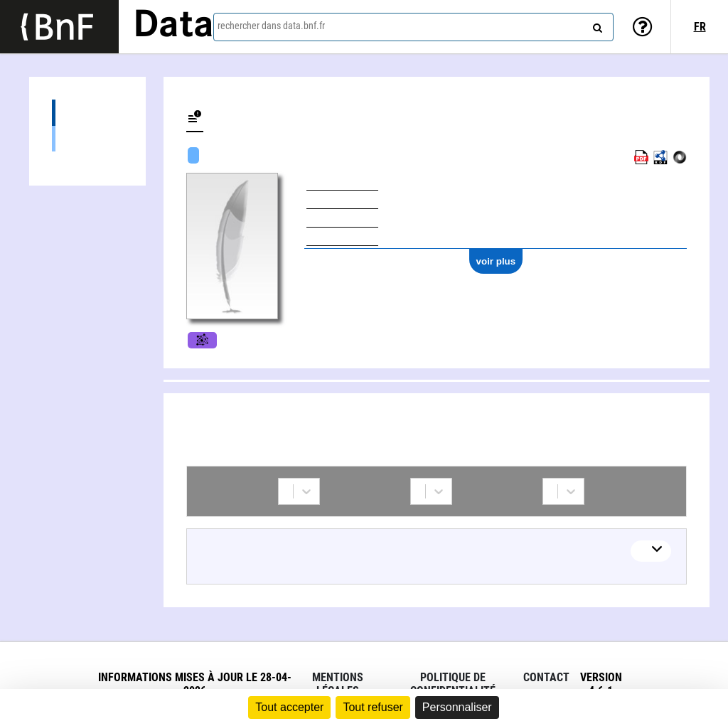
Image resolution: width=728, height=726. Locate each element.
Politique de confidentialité (453, 684)
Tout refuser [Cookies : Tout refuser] (373, 707)
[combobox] (413, 27)
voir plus (496, 261)
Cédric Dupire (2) (87, 138)
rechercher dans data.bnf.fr (271, 26)
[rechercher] (596, 25)
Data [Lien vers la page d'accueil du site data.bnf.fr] (173, 26)
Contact (546, 677)
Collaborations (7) (87, 113)
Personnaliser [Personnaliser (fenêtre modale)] (457, 707)
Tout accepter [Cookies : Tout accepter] (289, 707)
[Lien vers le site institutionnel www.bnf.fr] (59, 27)
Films (202, 340)
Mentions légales (338, 684)
